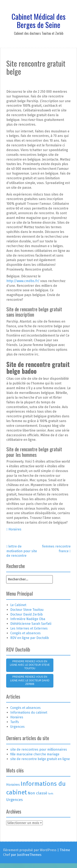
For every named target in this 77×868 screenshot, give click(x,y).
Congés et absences (25, 633)
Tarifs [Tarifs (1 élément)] (51, 794)
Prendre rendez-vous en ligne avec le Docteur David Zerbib (30, 680)
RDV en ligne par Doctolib (30, 638)
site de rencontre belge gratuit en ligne (40, 759)
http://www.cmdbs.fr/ (23, 281)
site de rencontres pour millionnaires (39, 749)
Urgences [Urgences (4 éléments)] (14, 800)
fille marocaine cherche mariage (35, 754)
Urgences (17, 727)
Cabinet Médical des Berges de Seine (38, 20)
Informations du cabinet (29, 712)
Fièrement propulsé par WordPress (30, 850)
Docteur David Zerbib (26, 614)
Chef (7, 855)
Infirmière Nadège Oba (28, 619)
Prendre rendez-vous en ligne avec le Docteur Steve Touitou (30, 665)
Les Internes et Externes (29, 628)
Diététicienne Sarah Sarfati (31, 624)
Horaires (15, 529)
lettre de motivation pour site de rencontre (22, 551)
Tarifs (15, 722)
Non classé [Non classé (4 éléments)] (37, 793)
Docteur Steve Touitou (27, 610)
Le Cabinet (18, 605)
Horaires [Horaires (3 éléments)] (13, 785)
